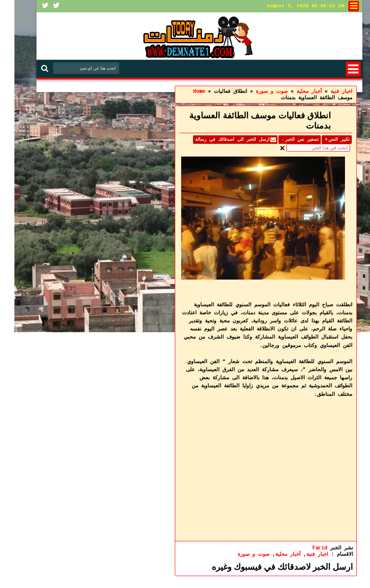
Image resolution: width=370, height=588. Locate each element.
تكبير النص (322, 140)
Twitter (42, 6)
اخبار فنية (303, 554)
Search (31, 69)
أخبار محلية (273, 554)
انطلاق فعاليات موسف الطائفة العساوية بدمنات (246, 120)
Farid (305, 548)
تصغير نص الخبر (285, 140)
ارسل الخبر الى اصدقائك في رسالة (218, 140)
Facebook (31, 6)
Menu (339, 69)
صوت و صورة (239, 554)
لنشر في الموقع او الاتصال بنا (339, 6)
